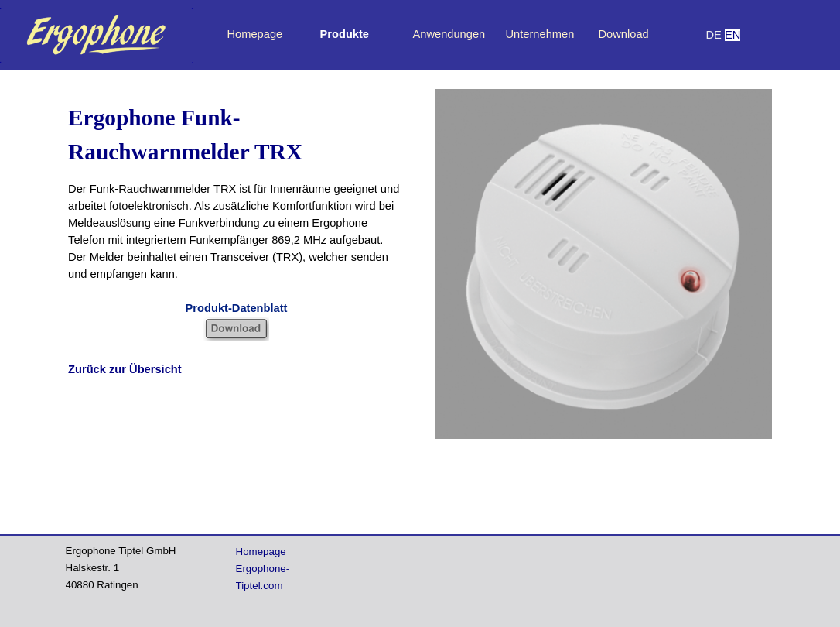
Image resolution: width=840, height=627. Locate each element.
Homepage (255, 34)
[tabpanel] (731, 35)
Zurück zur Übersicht (125, 369)
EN (732, 35)
